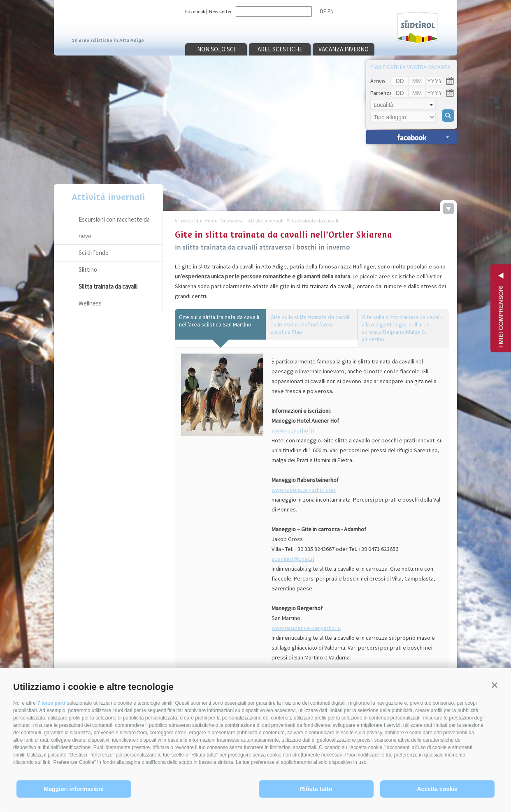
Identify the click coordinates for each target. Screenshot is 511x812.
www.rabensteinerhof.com (304, 490)
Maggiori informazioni (74, 789)
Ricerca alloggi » (412, 137)
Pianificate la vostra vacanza (410, 67)
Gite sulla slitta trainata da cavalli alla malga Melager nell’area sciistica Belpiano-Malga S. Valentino (402, 328)
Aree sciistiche (280, 49)
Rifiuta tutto (316, 789)
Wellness (90, 303)
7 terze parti (51, 703)
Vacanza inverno (344, 49)
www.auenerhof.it (293, 430)
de (323, 11)
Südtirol (418, 28)
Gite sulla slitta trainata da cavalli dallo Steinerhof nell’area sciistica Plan (310, 324)
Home (211, 221)
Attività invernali (108, 197)
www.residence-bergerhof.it (306, 628)
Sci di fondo (94, 253)
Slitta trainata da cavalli (108, 286)
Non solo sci (216, 49)
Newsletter (220, 11)
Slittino (88, 270)
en (331, 11)
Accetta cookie (437, 789)
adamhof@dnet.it (293, 559)
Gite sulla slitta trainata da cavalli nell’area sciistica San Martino (219, 321)
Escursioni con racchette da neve (114, 228)
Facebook (195, 11)
